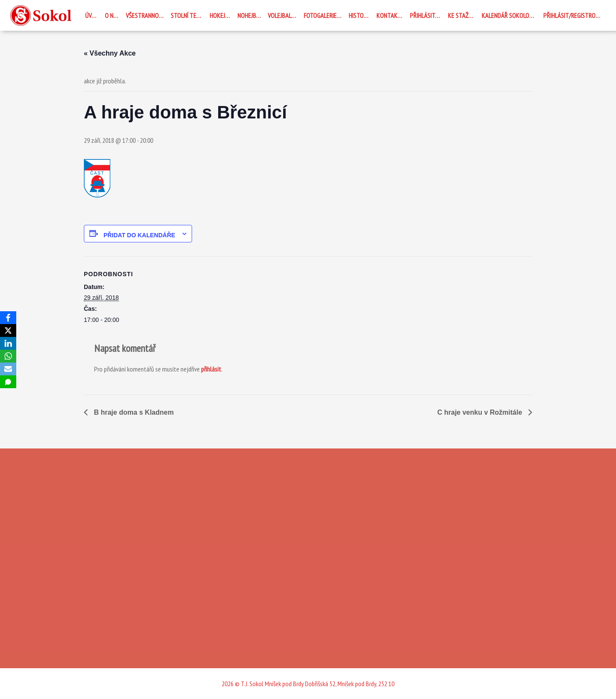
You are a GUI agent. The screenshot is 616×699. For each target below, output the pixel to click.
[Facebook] (8, 318)
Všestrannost (146, 15)
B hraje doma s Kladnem (133, 412)
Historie (360, 15)
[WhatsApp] (8, 356)
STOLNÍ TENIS (187, 15)
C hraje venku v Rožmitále (481, 412)
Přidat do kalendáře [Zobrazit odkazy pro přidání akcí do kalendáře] (139, 235)
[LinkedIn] (8, 343)
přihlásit (211, 369)
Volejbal (280, 15)
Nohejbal (250, 15)
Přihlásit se (426, 15)
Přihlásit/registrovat (574, 15)
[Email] (8, 369)
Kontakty (390, 15)
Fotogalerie (320, 15)
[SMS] (8, 382)
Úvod (92, 15)
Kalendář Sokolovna (510, 15)
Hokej (217, 15)
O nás (112, 15)
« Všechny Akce (110, 53)
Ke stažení (462, 15)
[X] (8, 330)
